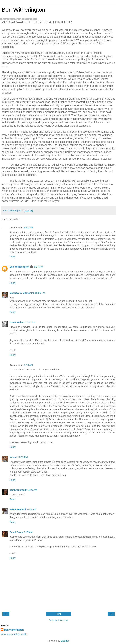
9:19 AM (28, 365)
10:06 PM (40, 293)
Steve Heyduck (18, 509)
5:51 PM (29, 228)
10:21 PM (31, 322)
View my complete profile (14, 634)
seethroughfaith (18, 490)
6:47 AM (32, 509)
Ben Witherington (23, 10)
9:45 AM (28, 532)
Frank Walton (17, 322)
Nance (13, 457)
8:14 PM (39, 267)
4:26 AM (33, 490)
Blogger (65, 641)
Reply (13, 257)
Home (58, 614)
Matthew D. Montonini (22, 293)
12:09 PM (23, 457)
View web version (59, 620)
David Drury (16, 532)
